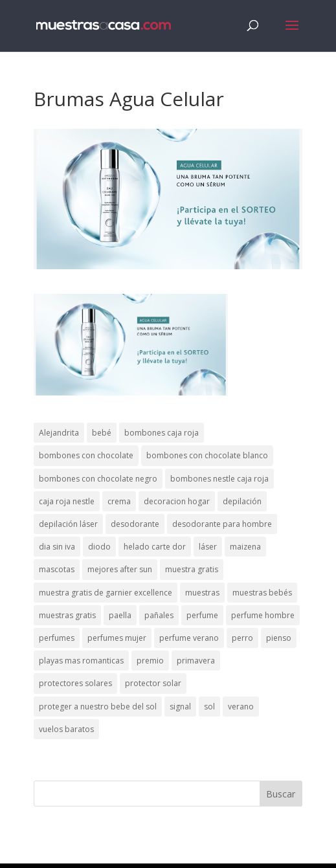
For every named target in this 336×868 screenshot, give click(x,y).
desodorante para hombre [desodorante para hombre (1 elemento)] (222, 524)
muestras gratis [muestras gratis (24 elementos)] (67, 615)
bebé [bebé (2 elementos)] (102, 433)
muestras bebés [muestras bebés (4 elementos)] (262, 593)
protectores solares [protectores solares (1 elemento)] (75, 683)
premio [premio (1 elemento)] (150, 661)
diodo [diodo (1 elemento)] (99, 547)
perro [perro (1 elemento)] (242, 638)
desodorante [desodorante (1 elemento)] (135, 524)
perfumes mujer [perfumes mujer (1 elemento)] (117, 638)
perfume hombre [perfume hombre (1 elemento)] (263, 615)
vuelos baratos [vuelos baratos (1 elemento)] (66, 729)
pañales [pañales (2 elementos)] (159, 615)
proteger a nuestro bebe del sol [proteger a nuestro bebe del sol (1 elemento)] (98, 707)
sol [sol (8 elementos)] (209, 707)
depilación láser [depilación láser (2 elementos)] (68, 524)
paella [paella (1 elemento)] (120, 615)
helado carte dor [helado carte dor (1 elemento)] (155, 547)
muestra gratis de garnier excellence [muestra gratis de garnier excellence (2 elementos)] (106, 593)
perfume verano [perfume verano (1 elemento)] (189, 638)
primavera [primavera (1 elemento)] (196, 661)
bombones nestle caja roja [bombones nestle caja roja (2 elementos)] (219, 479)
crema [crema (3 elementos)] (119, 501)
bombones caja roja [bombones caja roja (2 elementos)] (162, 433)
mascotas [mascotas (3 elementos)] (57, 569)
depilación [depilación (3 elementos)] (242, 501)
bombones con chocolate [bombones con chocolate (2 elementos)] (86, 455)
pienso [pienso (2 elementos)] (279, 638)
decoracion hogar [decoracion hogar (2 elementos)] (177, 501)
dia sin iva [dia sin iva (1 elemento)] (57, 547)
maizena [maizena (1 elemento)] (245, 547)
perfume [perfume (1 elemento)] (202, 615)
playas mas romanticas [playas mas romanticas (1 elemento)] (81, 661)
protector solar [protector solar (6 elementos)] (153, 683)
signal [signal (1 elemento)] (180, 707)
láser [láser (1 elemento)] (208, 547)
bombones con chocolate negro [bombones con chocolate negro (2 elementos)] (98, 479)
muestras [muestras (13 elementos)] (202, 593)
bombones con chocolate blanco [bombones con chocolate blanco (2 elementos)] (207, 455)
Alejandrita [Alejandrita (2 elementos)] (59, 433)
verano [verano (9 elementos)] (241, 707)
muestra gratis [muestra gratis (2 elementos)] (192, 569)
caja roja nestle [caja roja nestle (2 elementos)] (67, 501)
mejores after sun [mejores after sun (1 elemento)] (120, 569)
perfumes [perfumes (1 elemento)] (57, 638)
